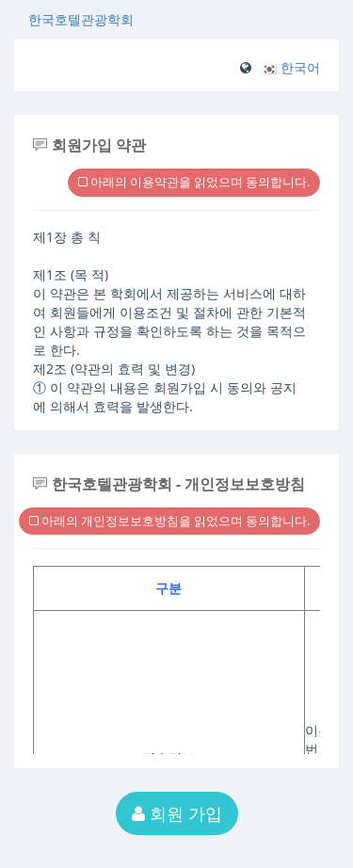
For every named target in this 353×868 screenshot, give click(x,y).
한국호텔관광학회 (81, 19)
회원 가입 (177, 813)
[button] (291, 67)
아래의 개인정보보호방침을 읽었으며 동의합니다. (169, 521)
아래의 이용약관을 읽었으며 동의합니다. (194, 182)
